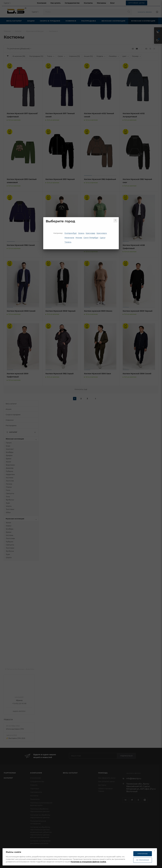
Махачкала (69, 238)
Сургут (103, 238)
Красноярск (102, 233)
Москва (79, 238)
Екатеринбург (71, 233)
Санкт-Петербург (91, 238)
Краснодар (90, 233)
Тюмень (68, 242)
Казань (81, 233)
